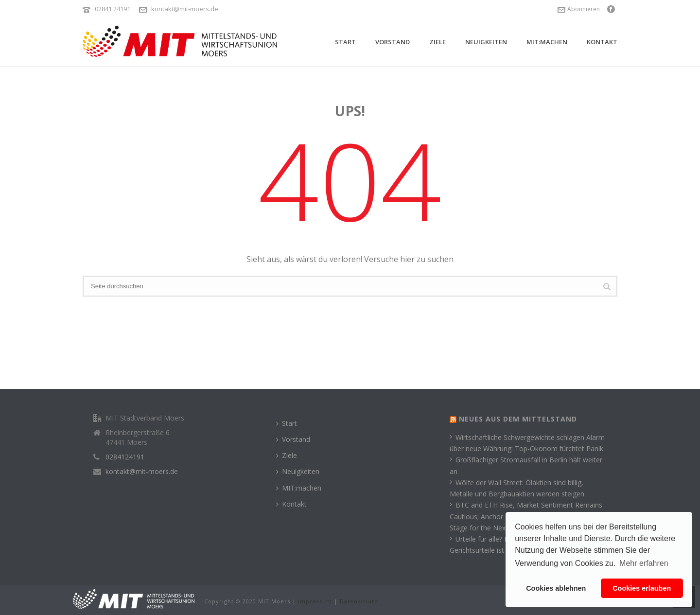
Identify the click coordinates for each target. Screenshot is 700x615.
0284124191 (125, 457)
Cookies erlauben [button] (642, 588)
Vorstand (393, 42)
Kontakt (602, 42)
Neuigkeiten (486, 42)
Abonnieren (579, 9)
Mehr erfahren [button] (644, 563)
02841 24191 (113, 9)
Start (345, 42)
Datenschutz (359, 601)
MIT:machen (547, 42)
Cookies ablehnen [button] (556, 588)
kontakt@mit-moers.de (185, 9)
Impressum (315, 601)
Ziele (437, 42)
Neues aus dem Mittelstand (518, 419)
